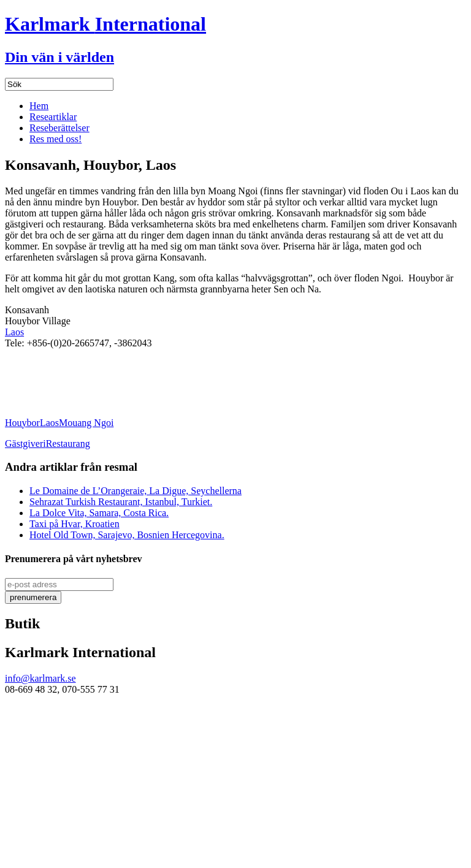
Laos (14, 332)
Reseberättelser (59, 128)
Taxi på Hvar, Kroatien (75, 524)
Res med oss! (56, 139)
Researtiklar (53, 117)
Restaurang (68, 444)
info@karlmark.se (40, 678)
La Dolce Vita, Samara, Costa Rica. (99, 513)
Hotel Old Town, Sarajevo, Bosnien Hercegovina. (127, 535)
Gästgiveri (25, 444)
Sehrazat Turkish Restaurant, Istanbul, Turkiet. (121, 502)
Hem (39, 106)
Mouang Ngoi (86, 423)
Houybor (22, 423)
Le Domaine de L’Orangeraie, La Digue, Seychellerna (136, 491)
